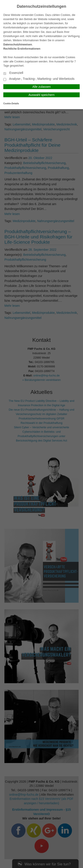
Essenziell (13, 73)
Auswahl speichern (42, 95)
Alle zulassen (41, 87)
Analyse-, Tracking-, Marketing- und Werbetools (39, 79)
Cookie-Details (11, 104)
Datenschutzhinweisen (18, 45)
